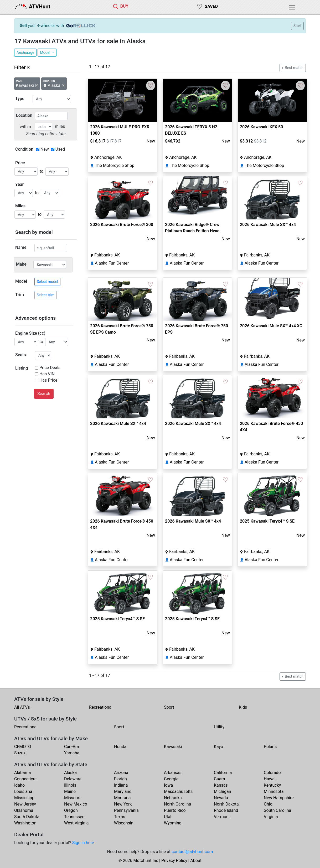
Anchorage (25, 52)
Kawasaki (173, 747)
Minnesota (274, 791)
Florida (120, 779)
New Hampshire (279, 798)
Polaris (270, 747)
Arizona (121, 773)
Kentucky (272, 785)
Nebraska (173, 798)
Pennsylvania (126, 810)
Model (45, 52)
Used (60, 149)
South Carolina (277, 810)
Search (44, 394)
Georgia (171, 779)
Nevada (221, 798)
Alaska (70, 773)
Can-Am (72, 747)
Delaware (73, 779)
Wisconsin (124, 823)
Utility (219, 727)
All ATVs (22, 707)
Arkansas (173, 773)
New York (123, 804)
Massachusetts (178, 791)
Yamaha (72, 753)
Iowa (168, 785)
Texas (120, 817)
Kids (243, 707)
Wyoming (173, 823)
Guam (219, 779)
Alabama (22, 773)
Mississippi (25, 798)
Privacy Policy (174, 861)
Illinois (70, 785)
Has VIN (47, 374)
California (223, 773)
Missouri (72, 798)
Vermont (222, 817)
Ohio (268, 804)
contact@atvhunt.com (192, 852)
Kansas (221, 785)
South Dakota (27, 817)
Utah (168, 817)
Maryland (123, 791)
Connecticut (25, 779)
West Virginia (76, 823)
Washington (25, 823)
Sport (169, 707)
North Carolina (177, 804)
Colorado (272, 773)
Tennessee (74, 817)
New (45, 149)
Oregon (71, 810)
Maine (70, 791)
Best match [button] (294, 68)
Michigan (222, 791)
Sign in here (83, 843)
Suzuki (20, 753)
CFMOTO (23, 747)
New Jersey (25, 804)
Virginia (271, 817)
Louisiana (23, 791)
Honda (120, 747)
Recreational (101, 707)
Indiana (121, 785)
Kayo (218, 747)
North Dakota (226, 804)
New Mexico (76, 804)
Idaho (19, 785)
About (196, 861)
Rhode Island (226, 810)
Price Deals (50, 368)
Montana (122, 798)
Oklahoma (24, 810)
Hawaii (270, 779)
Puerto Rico (175, 810)
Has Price (48, 380)
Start (297, 26)
